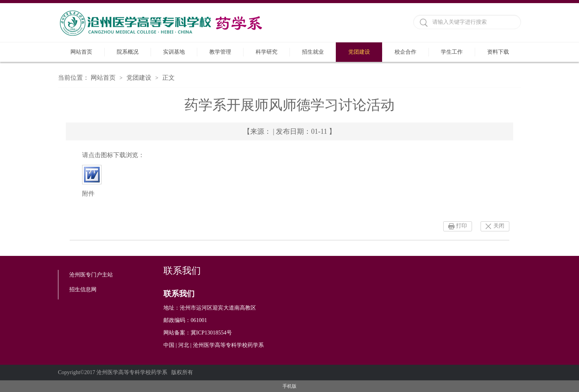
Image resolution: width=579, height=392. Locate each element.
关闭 (499, 226)
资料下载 (498, 52)
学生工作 (452, 52)
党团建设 (359, 52)
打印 (461, 226)
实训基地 (174, 52)
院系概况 (128, 52)
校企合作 (405, 52)
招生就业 (313, 52)
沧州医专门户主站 (91, 275)
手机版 (289, 386)
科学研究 (267, 52)
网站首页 (81, 52)
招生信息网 (83, 290)
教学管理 (220, 52)
